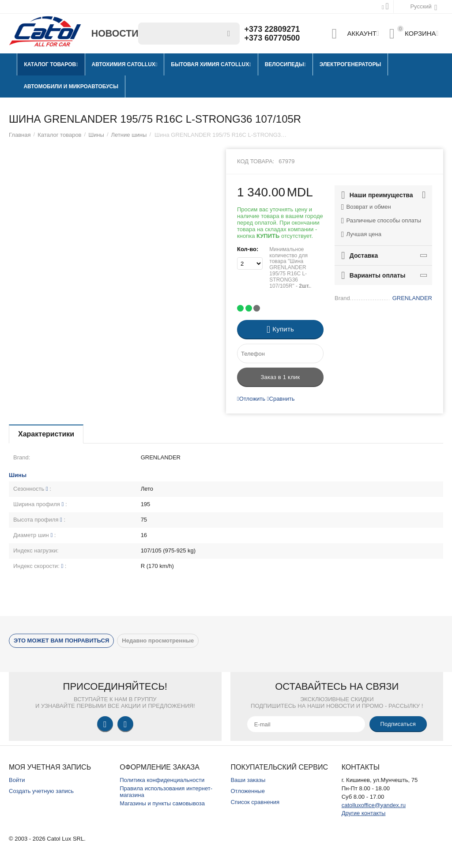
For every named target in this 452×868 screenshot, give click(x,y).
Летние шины (129, 135)
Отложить (251, 399)
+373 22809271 (272, 29)
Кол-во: (248, 249)
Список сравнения (255, 802)
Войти (17, 780)
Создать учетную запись (41, 791)
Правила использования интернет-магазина (166, 792)
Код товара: (256, 161)
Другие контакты (364, 813)
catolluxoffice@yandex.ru (374, 805)
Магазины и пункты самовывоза (162, 803)
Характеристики (46, 434)
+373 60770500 (272, 38)
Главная (20, 135)
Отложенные (248, 791)
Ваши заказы (248, 780)
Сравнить (281, 399)
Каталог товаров (59, 135)
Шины (96, 135)
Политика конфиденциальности (162, 780)
